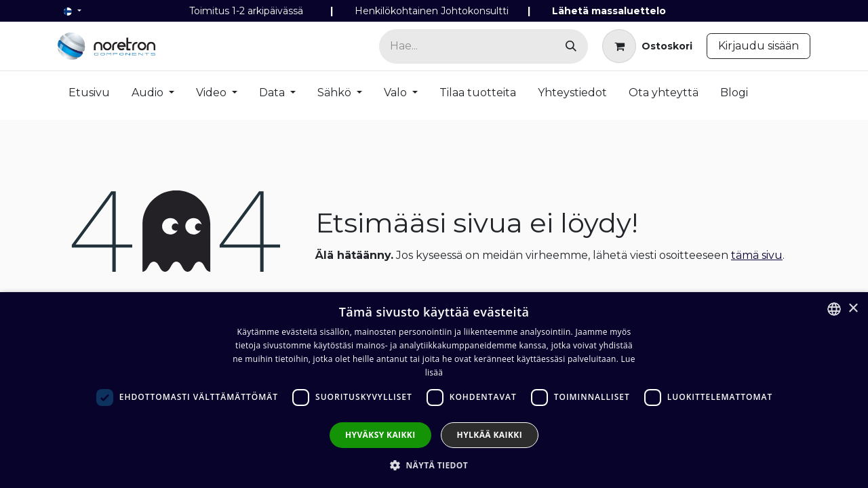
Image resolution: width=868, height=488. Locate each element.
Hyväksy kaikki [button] (380, 435)
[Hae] (571, 46)
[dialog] (434, 390)
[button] (434, 465)
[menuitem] (89, 96)
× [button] (853, 309)
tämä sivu (757, 255)
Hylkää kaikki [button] (490, 435)
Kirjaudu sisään (758, 46)
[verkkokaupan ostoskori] (647, 46)
